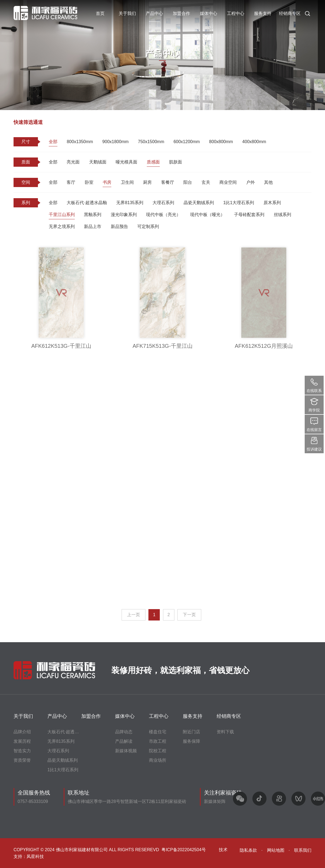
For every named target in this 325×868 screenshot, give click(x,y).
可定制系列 (148, 226)
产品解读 (124, 741)
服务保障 (191, 741)
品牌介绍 (22, 732)
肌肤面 (175, 162)
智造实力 (22, 751)
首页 (100, 13)
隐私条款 (248, 850)
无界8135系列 (130, 203)
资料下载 (225, 732)
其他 (268, 182)
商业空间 (228, 182)
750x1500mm (151, 142)
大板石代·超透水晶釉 (87, 203)
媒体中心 (209, 13)
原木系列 (272, 203)
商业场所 (158, 760)
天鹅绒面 (98, 162)
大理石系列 (163, 203)
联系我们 (303, 850)
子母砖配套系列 (249, 215)
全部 (53, 142)
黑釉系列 (93, 215)
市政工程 (158, 741)
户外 (251, 182)
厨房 (147, 182)
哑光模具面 (126, 162)
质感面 (153, 162)
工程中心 (236, 13)
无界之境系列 (62, 226)
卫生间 (127, 182)
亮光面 (73, 162)
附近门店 (191, 732)
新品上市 (93, 226)
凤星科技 (35, 856)
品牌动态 (124, 732)
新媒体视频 (126, 751)
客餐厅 (168, 182)
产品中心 (154, 13)
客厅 (71, 182)
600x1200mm (187, 142)
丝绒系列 (282, 215)
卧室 (89, 182)
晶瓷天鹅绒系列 (199, 203)
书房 (107, 182)
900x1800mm (116, 142)
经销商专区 (290, 13)
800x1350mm (80, 142)
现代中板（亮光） (163, 215)
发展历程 (22, 741)
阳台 (188, 182)
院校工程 (158, 751)
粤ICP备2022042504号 (184, 850)
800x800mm (221, 142)
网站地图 (276, 850)
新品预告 (119, 226)
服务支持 (263, 13)
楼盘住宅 (158, 732)
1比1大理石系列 (239, 203)
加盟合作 (181, 13)
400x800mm (254, 142)
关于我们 (127, 13)
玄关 (206, 182)
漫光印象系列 (124, 215)
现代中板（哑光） (207, 215)
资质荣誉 (22, 760)
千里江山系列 (62, 215)
